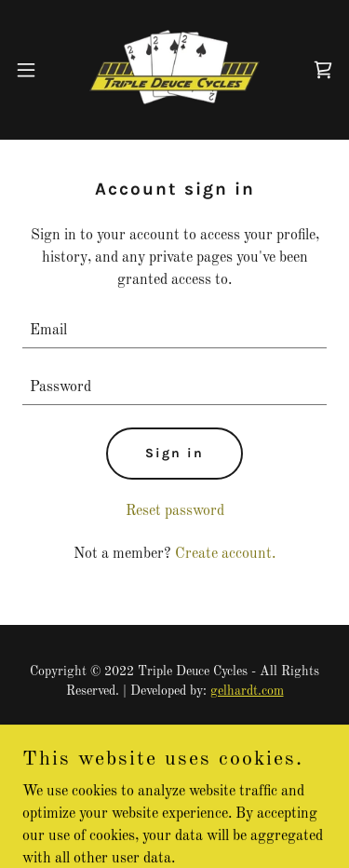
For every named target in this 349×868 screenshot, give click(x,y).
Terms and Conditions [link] (175, 759)
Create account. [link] (225, 554)
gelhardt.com (247, 691)
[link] (174, 70)
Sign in (174, 453)
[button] (26, 70)
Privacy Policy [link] (174, 735)
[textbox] (174, 331)
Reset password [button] (175, 511)
